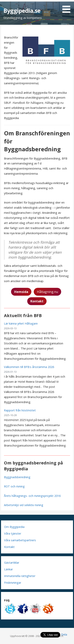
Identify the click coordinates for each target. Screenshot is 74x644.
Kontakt (9, 547)
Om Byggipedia (14, 527)
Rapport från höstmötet (20, 410)
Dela (64, 634)
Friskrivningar (13, 583)
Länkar (8, 569)
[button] (68, 7)
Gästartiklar (12, 563)
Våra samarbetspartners (20, 540)
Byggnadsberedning (17, 477)
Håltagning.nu (47, 292)
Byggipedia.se (22, 11)
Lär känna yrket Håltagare (21, 323)
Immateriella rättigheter (20, 576)
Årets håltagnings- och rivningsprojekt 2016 (32, 496)
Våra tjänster (13, 533)
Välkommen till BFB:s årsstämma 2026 (29, 367)
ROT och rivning (14, 486)
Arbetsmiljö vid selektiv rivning (24, 505)
